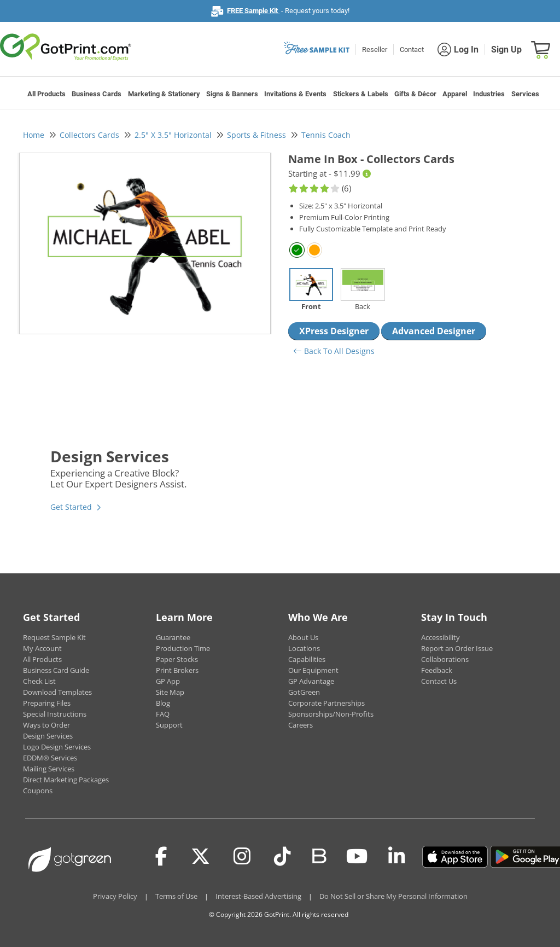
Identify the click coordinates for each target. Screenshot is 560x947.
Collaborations (445, 659)
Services (525, 94)
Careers (301, 725)
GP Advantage (311, 681)
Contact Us (439, 681)
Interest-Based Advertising (258, 896)
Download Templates (57, 692)
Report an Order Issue (457, 648)
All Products (46, 94)
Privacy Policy (115, 896)
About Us (303, 637)
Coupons (38, 791)
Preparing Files (47, 703)
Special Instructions (55, 714)
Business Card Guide (56, 670)
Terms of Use (176, 896)
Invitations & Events (295, 94)
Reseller (375, 50)
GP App (168, 681)
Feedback (437, 670)
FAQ (163, 714)
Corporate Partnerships (326, 703)
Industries (489, 94)
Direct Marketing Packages (66, 780)
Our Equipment (313, 670)
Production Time (183, 648)
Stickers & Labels (361, 94)
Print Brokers (177, 670)
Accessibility (441, 637)
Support (169, 725)
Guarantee (173, 637)
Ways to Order (46, 725)
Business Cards (97, 94)
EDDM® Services (50, 758)
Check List (39, 681)
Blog (163, 703)
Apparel (455, 94)
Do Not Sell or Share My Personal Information (393, 896)
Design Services (48, 736)
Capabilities (307, 659)
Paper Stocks (177, 659)
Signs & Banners (232, 94)
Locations (304, 648)
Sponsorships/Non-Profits (331, 714)
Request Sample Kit (54, 637)
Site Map (170, 692)
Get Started (71, 507)
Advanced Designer (434, 331)
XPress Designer (334, 331)
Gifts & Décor (415, 94)
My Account (42, 648)
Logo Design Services (57, 747)
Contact (412, 50)
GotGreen (304, 692)
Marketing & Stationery (164, 94)
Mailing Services (49, 769)
